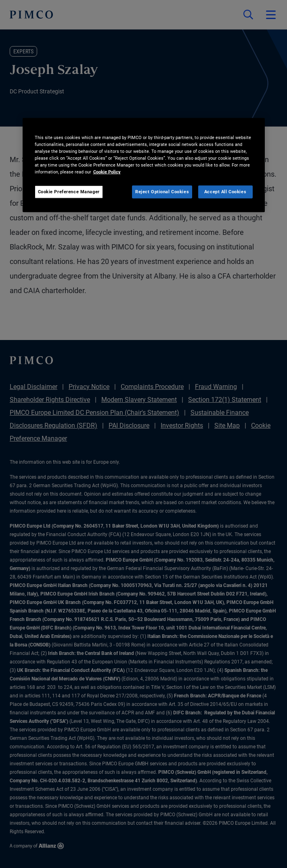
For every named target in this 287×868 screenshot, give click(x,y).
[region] (144, 165)
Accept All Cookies (225, 192)
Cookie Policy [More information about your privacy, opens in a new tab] (107, 172)
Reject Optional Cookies (162, 192)
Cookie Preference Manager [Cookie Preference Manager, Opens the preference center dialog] (69, 192)
